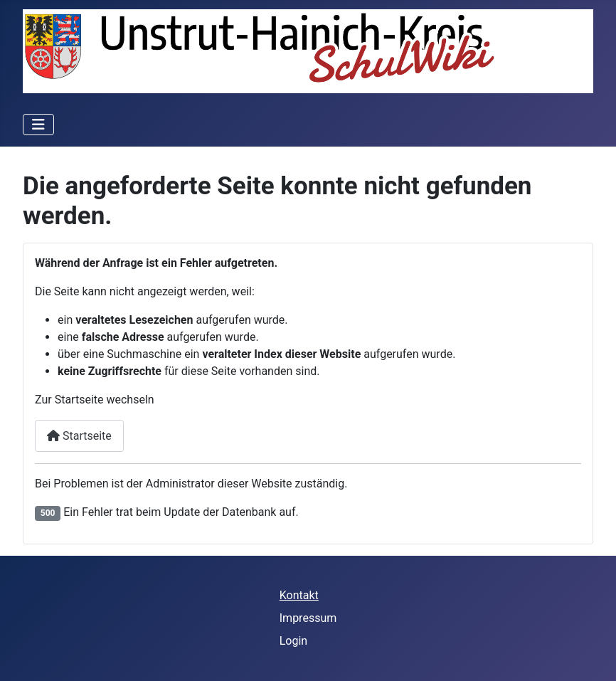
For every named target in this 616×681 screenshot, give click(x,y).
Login (293, 641)
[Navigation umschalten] (38, 125)
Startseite (79, 436)
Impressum (308, 618)
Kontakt (299, 595)
